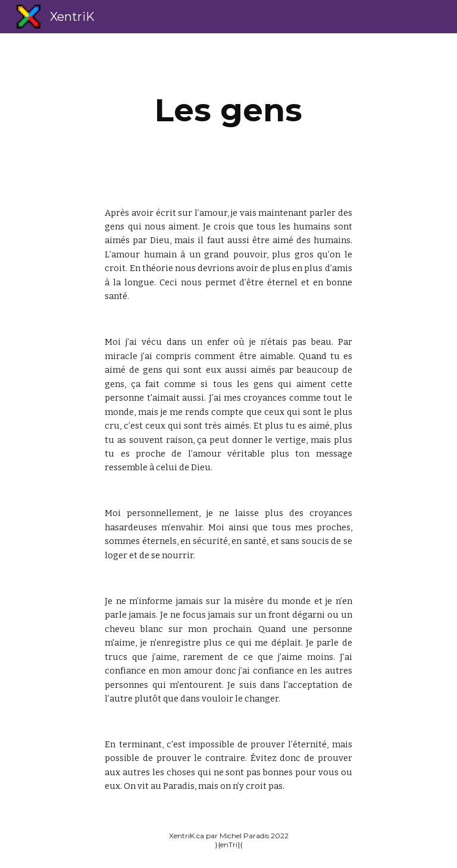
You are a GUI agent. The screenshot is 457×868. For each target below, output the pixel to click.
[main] (228, 110)
